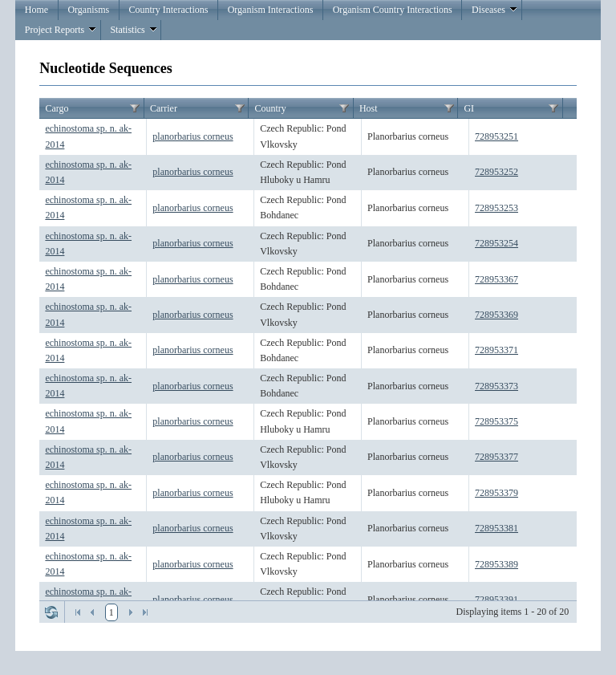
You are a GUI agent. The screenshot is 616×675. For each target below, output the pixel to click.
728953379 (496, 493)
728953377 (496, 457)
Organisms (88, 10)
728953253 (496, 208)
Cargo (57, 108)
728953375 (496, 421)
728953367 (496, 279)
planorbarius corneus (192, 136)
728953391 (496, 600)
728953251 (496, 136)
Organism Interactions (271, 10)
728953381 (496, 528)
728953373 (496, 386)
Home (36, 10)
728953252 (496, 172)
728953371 (496, 350)
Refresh (51, 612)
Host (369, 108)
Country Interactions (168, 10)
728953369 (496, 315)
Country (270, 108)
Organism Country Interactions (393, 10)
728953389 (496, 564)
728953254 (496, 243)
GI (469, 108)
